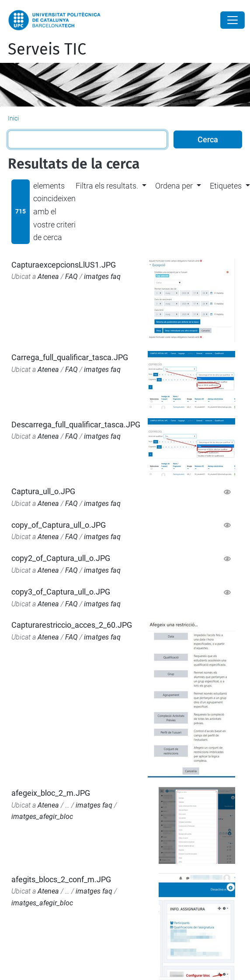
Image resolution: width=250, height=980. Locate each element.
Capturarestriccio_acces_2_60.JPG (72, 625)
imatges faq (102, 277)
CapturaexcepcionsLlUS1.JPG (64, 265)
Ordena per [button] (174, 186)
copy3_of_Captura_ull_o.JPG (61, 592)
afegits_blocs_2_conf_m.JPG (61, 879)
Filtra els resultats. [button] (107, 186)
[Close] (233, 20)
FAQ (71, 277)
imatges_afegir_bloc (42, 817)
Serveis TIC (47, 49)
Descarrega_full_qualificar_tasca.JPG (76, 425)
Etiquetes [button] (226, 186)
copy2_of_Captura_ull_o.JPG (61, 558)
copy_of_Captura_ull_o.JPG (59, 525)
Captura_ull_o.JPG (43, 491)
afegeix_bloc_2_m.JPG (51, 793)
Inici (13, 118)
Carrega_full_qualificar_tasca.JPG (70, 357)
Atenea (48, 277)
